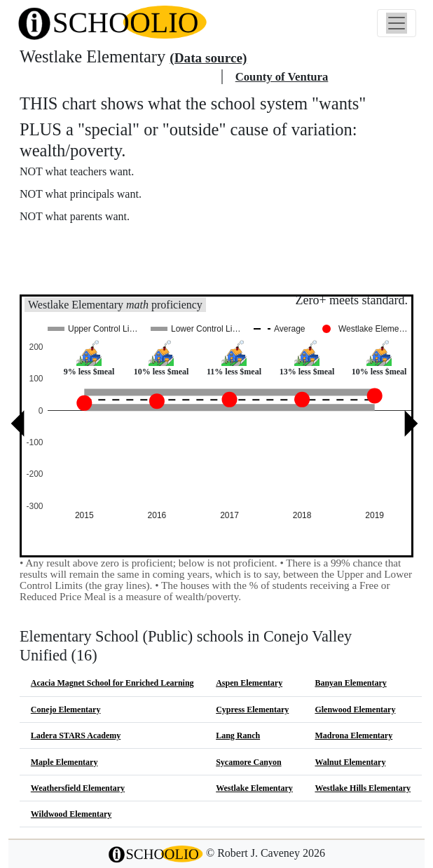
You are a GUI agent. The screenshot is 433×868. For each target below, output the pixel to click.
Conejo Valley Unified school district (118, 77)
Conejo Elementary (66, 710)
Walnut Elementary (350, 762)
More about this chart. (80, 243)
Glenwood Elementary (355, 710)
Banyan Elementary (350, 683)
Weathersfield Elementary (78, 788)
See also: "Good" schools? (89, 273)
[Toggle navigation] (397, 23)
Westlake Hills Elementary (363, 788)
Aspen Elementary (249, 683)
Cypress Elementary (252, 710)
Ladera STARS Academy (76, 735)
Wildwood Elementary (71, 814)
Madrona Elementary (353, 735)
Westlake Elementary (254, 788)
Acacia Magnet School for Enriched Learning (112, 683)
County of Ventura (282, 77)
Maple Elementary (64, 762)
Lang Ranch (238, 735)
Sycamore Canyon (248, 762)
